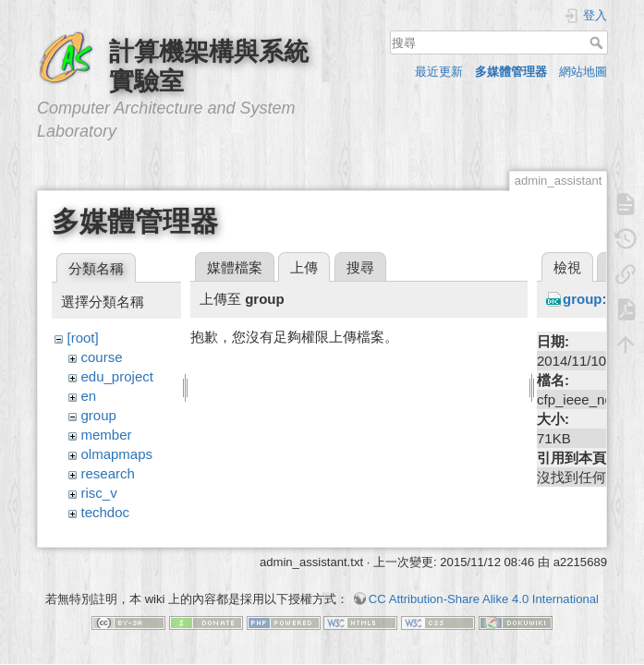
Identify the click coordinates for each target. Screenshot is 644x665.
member (107, 435)
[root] (83, 338)
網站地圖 (583, 72)
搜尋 (598, 42)
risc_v (99, 493)
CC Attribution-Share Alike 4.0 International (484, 600)
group (99, 415)
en (89, 396)
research (108, 473)
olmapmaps (117, 454)
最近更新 (439, 72)
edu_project (117, 376)
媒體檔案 (235, 267)
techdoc (106, 512)
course (102, 357)
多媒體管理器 (511, 72)
